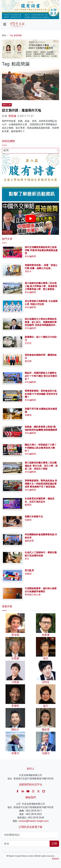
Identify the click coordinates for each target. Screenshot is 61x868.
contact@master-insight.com (34, 821)
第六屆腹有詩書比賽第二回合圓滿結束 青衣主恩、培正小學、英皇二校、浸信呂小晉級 (41, 466)
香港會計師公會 (33, 595)
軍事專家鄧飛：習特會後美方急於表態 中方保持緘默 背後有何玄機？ (41, 394)
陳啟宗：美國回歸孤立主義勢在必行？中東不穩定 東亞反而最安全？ (41, 376)
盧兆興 (28, 361)
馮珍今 (28, 271)
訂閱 (54, 844)
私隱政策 (55, 859)
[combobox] (30, 151)
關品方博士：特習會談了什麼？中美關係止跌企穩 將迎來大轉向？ (41, 448)
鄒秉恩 (28, 505)
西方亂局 (29, 570)
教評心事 (7, 105)
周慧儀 (12, 116)
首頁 (4, 35)
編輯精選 (29, 541)
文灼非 (28, 343)
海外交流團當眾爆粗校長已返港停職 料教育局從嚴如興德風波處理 (41, 250)
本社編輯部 (30, 256)
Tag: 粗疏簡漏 (16, 35)
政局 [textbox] (6, 150)
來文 (27, 559)
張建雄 (28, 415)
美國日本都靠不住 (34, 517)
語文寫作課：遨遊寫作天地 (21, 110)
